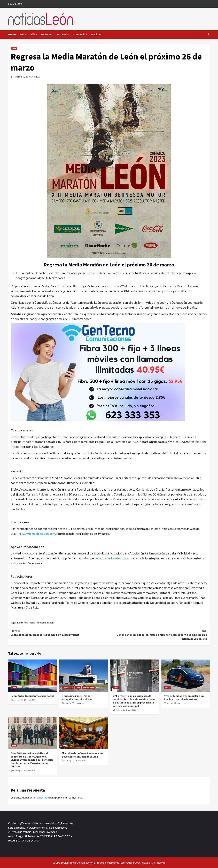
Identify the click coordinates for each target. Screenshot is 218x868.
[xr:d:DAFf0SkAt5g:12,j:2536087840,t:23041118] (98, 372)
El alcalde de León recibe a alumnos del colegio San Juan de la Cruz (82, 755)
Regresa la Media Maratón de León (35, 623)
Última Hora (88, 688)
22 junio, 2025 (80, 703)
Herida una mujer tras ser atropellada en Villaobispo (77, 698)
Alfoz (34, 34)
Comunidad (80, 34)
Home (12, 34)
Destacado (68, 688)
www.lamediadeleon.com (38, 534)
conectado (43, 797)
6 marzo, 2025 (80, 761)
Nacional (97, 34)
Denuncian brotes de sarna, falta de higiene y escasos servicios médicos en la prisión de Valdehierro (158, 635)
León (23, 34)
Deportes (47, 34)
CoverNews (141, 862)
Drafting (68, 703)
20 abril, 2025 (182, 703)
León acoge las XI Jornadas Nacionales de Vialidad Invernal (60, 633)
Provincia (63, 34)
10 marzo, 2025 (29, 771)
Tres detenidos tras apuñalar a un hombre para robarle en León (184, 698)
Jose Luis (18, 77)
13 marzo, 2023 (33, 77)
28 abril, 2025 (131, 710)
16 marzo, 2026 (30, 700)
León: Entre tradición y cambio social (32, 696)
